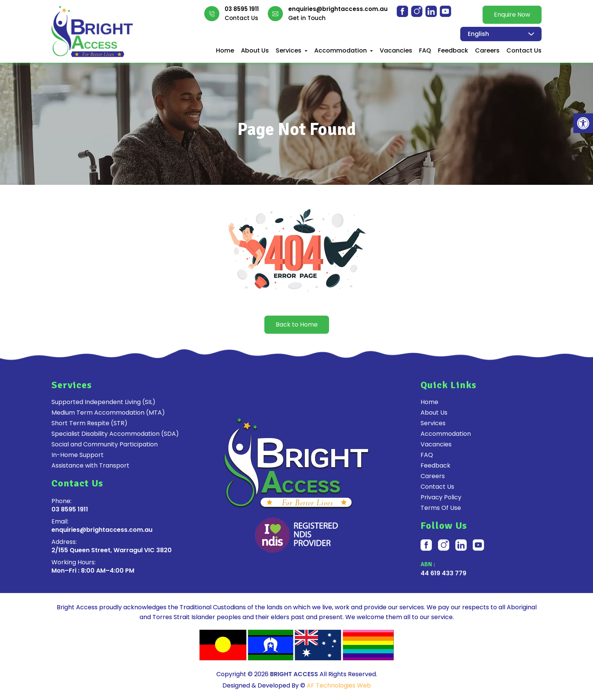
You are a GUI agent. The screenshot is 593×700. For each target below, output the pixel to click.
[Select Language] (501, 34)
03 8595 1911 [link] (242, 9)
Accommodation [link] (341, 51)
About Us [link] (255, 51)
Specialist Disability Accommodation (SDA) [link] (115, 434)
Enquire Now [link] (512, 15)
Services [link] (289, 51)
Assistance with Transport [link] (90, 466)
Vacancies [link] (396, 51)
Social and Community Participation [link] (105, 444)
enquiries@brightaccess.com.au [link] (338, 9)
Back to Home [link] (297, 324)
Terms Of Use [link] (441, 508)
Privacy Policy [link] (441, 497)
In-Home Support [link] (78, 455)
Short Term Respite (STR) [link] (89, 423)
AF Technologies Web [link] (339, 685)
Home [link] (225, 51)
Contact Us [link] (524, 51)
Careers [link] (487, 51)
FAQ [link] (425, 51)
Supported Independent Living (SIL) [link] (103, 402)
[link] (583, 123)
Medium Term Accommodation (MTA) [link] (108, 413)
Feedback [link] (453, 51)
